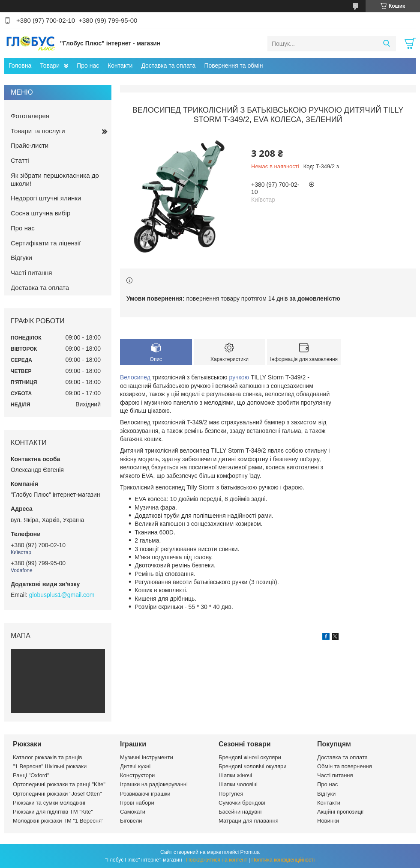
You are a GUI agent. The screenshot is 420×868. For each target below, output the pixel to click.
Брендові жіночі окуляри (250, 757)
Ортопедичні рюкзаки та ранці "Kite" (59, 784)
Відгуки (21, 258)
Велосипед (135, 377)
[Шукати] (386, 44)
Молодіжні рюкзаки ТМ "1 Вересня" (58, 821)
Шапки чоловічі (238, 784)
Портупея (231, 794)
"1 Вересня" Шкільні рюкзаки (50, 766)
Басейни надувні (240, 812)
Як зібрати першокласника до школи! (55, 179)
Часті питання (31, 273)
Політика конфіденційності (283, 860)
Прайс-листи (30, 145)
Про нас (88, 66)
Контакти (120, 66)
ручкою (239, 377)
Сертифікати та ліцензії (46, 243)
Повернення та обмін (233, 66)
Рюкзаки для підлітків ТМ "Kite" (53, 812)
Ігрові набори (137, 803)
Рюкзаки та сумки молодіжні (49, 803)
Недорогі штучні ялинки (46, 198)
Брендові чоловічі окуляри (253, 766)
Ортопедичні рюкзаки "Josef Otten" (57, 794)
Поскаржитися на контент (216, 860)
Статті (20, 160)
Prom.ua (250, 852)
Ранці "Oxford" (31, 775)
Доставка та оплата (168, 66)
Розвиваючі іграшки (145, 794)
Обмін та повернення (345, 766)
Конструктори (137, 775)
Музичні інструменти (147, 757)
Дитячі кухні (135, 766)
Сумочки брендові (242, 803)
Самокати (133, 812)
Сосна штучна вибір (40, 213)
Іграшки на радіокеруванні (154, 784)
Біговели (131, 821)
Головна (20, 66)
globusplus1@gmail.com (62, 595)
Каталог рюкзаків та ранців (48, 757)
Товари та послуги (38, 131)
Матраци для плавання (249, 821)
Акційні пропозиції (340, 812)
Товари (50, 66)
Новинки (328, 821)
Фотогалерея (30, 116)
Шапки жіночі (235, 775)
